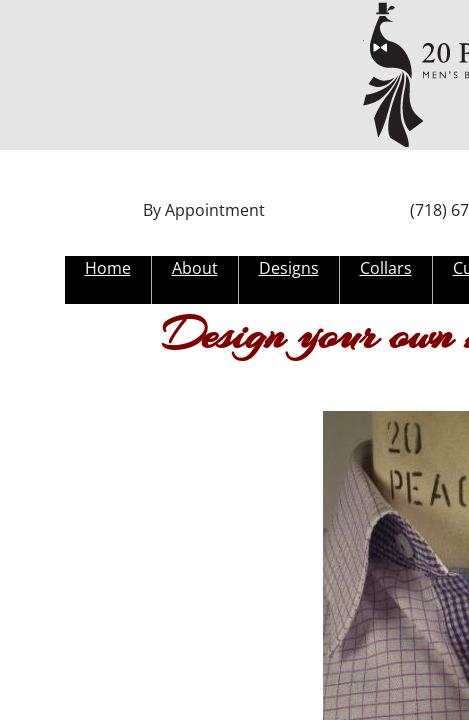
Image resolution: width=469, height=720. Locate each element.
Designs (289, 268)
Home (108, 268)
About (195, 268)
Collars (386, 268)
